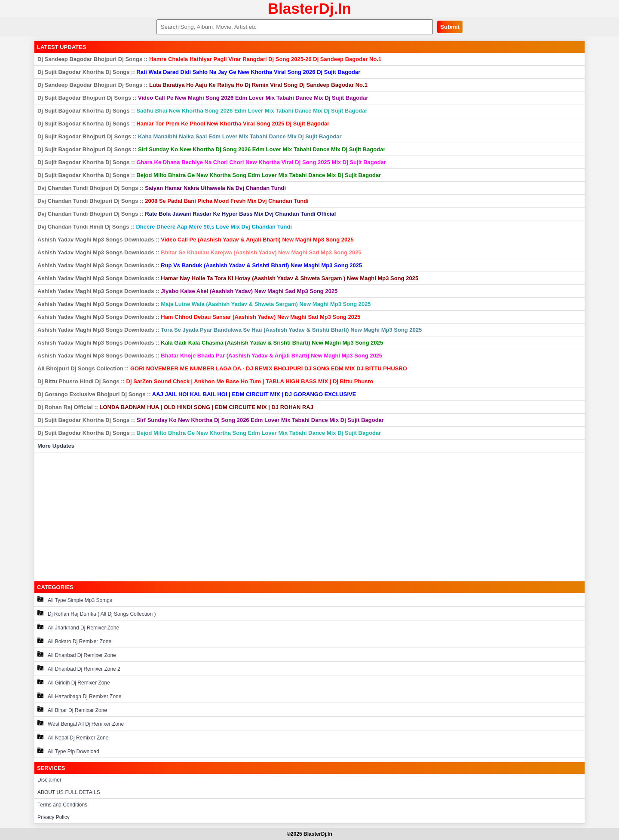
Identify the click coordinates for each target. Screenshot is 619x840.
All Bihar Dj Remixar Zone (72, 710)
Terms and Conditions (62, 805)
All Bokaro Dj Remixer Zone (74, 641)
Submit (450, 27)
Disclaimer (49, 780)
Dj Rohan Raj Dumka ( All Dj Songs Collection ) (97, 613)
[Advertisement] (309, 517)
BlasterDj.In (310, 8)
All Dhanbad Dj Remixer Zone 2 (79, 668)
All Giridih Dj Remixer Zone (74, 682)
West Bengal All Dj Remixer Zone (81, 723)
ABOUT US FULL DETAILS (69, 792)
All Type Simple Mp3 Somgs (75, 600)
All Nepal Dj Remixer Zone (73, 737)
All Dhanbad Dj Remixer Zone (77, 655)
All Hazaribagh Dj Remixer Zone (79, 696)
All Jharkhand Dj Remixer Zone (78, 627)
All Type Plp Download (68, 751)
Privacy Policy (54, 817)
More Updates (56, 446)
